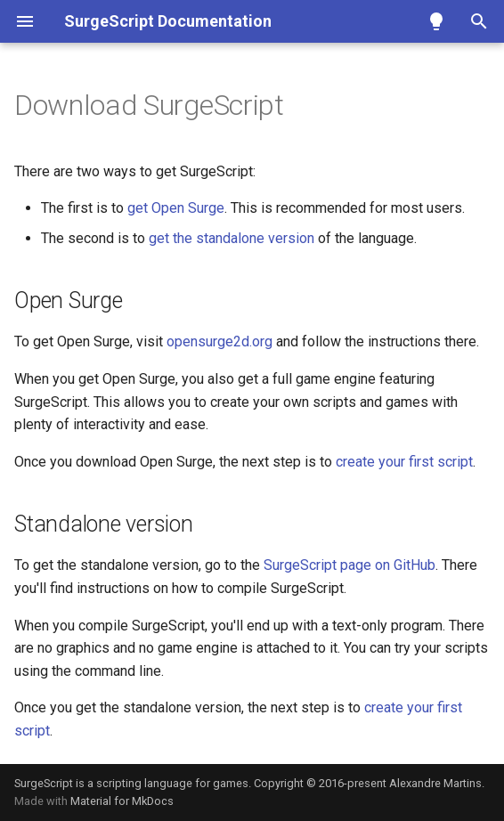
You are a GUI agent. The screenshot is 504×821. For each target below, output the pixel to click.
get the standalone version (232, 238)
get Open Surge (176, 208)
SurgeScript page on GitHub (350, 565)
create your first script (404, 462)
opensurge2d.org (219, 341)
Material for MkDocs (122, 801)
